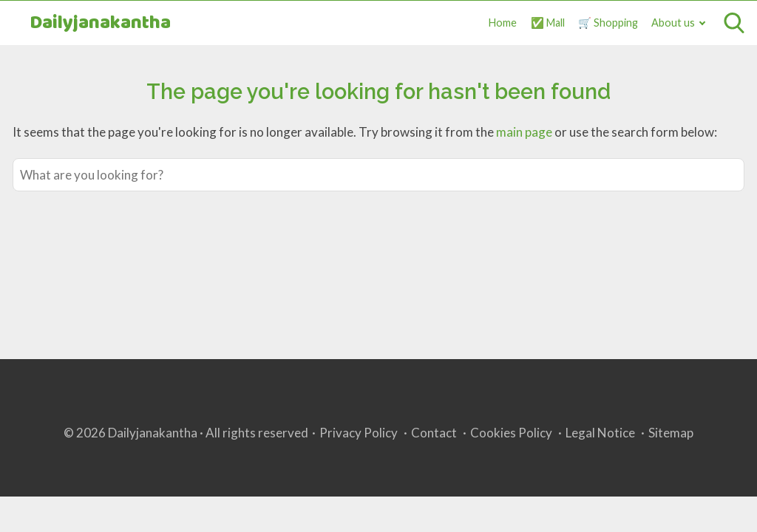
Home (503, 23)
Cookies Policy (511, 433)
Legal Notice (600, 433)
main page (524, 132)
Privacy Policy (359, 433)
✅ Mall (548, 23)
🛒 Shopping (608, 23)
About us (673, 23)
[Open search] (734, 23)
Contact (434, 433)
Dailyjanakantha (100, 23)
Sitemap (671, 433)
